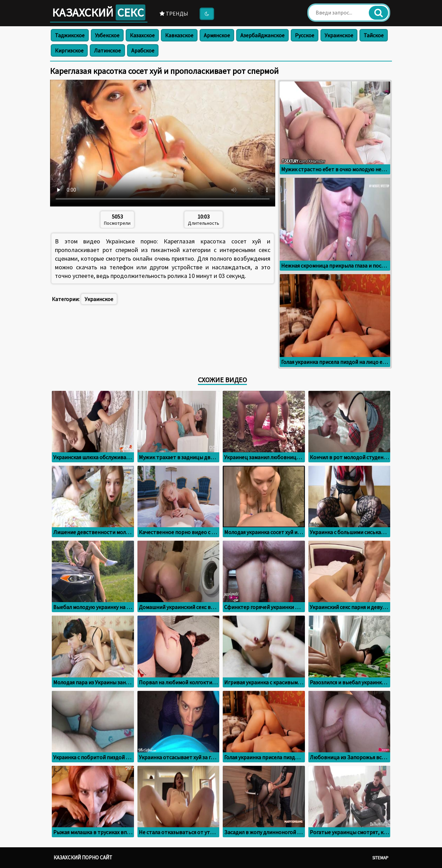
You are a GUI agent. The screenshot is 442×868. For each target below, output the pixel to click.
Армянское (217, 35)
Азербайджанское (262, 35)
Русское (305, 35)
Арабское (143, 50)
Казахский (99, 12)
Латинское (107, 50)
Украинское (339, 35)
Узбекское (107, 35)
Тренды (174, 13)
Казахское (142, 35)
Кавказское (179, 35)
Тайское (374, 35)
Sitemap (380, 858)
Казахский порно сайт (83, 857)
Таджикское (70, 35)
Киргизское (69, 50)
